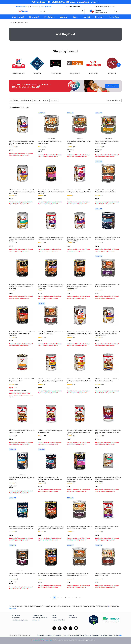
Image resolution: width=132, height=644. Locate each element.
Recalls (40, 635)
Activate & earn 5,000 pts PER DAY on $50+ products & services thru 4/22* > (65, 2)
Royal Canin (93, 73)
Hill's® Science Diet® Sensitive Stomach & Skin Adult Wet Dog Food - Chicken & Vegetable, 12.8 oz (108, 334)
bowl (109, 606)
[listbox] (65, 65)
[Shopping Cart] (118, 12)
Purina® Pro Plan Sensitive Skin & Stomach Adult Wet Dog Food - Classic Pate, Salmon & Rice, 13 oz (51, 192)
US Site (71, 615)
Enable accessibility (23, 7)
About (54, 615)
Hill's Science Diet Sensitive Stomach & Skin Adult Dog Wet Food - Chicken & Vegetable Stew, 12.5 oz (22, 192)
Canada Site (73, 618)
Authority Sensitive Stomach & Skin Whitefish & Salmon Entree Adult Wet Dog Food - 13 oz (50, 479)
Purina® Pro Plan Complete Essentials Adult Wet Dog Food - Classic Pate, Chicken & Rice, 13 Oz (22, 286)
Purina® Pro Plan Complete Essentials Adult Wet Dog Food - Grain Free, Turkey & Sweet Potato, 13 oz (51, 286)
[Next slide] (119, 65)
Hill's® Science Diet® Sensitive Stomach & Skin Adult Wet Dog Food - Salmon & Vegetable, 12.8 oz (79, 239)
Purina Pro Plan (56, 73)
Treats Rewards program (20, 620)
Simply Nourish (75, 73)
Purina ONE (112, 73)
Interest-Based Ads (70, 635)
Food (16, 23)
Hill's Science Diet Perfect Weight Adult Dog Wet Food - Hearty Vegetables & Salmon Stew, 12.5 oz (108, 479)
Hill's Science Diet (18, 73)
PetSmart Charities (58, 620)
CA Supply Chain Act (84, 635)
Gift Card (35, 7)
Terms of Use (47, 635)
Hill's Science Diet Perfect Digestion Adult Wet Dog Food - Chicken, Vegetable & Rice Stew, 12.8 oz (79, 334)
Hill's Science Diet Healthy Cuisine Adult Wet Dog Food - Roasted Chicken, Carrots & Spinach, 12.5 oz (80, 432)
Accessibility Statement (40, 618)
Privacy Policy (58, 635)
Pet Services (16, 615)
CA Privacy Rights (98, 635)
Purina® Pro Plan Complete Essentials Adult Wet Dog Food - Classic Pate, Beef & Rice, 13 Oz (51, 528)
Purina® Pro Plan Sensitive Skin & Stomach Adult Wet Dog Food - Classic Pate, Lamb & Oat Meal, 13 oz (79, 479)
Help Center (16, 618)
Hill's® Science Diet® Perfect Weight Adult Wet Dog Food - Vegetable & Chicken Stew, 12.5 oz (22, 239)
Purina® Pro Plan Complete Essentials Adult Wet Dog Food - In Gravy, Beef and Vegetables (22, 334)
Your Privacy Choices (113, 635)
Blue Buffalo (37, 73)
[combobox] (62, 11)
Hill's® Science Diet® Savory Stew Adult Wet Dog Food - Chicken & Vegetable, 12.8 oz (79, 381)
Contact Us (36, 620)
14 (76, 598)
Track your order (46, 7)
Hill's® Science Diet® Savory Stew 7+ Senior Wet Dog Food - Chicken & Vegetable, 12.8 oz (51, 381)
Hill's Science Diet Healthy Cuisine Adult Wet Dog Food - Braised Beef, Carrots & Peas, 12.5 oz (108, 432)
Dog (11, 23)
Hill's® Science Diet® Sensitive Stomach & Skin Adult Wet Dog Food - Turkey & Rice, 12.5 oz (22, 143)
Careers (55, 618)
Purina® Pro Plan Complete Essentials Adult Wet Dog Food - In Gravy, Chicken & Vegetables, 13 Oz (79, 286)
